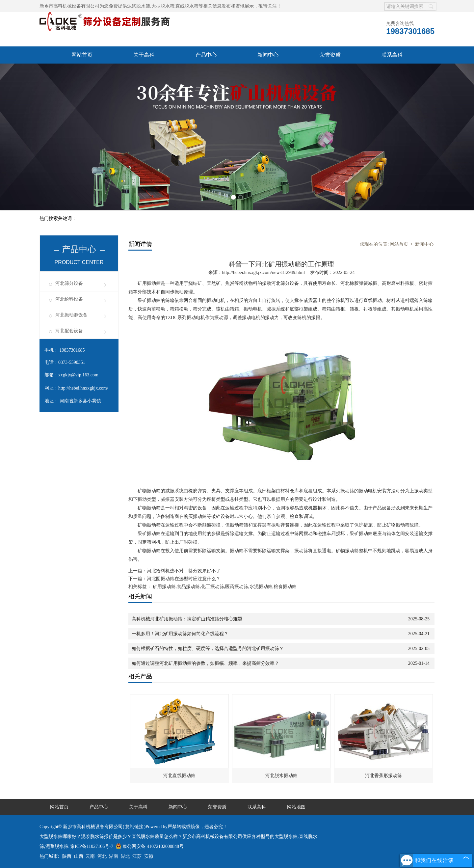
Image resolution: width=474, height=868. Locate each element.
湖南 (114, 856)
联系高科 (392, 55)
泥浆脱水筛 (139, 6)
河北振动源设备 (71, 315)
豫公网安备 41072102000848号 (150, 846)
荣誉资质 (330, 55)
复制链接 (134, 827)
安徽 (149, 856)
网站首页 (82, 55)
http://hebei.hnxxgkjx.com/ (83, 388)
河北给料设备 (69, 299)
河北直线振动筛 (179, 776)
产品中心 (206, 55)
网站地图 (296, 807)
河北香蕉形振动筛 (383, 776)
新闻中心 (268, 55)
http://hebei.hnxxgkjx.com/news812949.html (264, 272)
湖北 (125, 856)
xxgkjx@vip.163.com (78, 375)
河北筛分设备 (69, 283)
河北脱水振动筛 (281, 776)
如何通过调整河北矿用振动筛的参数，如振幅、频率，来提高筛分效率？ (205, 663)
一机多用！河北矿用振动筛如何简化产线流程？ (180, 634)
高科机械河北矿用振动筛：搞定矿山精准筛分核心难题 (187, 619)
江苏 (137, 856)
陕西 (67, 856)
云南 (90, 856)
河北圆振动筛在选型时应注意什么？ (184, 579)
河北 (102, 856)
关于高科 (144, 55)
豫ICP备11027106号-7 (92, 846)
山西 (79, 856)
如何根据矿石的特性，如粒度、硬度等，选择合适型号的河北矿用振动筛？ (208, 649)
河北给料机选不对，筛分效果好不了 (184, 571)
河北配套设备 (69, 331)
